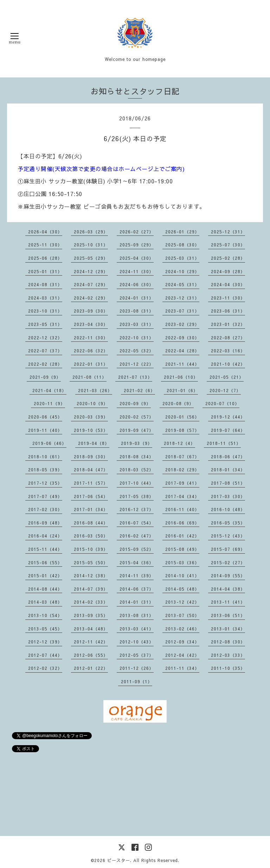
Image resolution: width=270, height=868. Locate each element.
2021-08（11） (89, 377)
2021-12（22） (137, 364)
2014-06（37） (137, 589)
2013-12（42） (182, 602)
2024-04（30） (228, 284)
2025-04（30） (137, 258)
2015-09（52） (137, 549)
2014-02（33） (91, 602)
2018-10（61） (45, 457)
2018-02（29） (182, 470)
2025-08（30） (182, 245)
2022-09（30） (182, 338)
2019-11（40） (45, 430)
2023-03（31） (137, 324)
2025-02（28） (228, 258)
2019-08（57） (182, 430)
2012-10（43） (137, 642)
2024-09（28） (228, 271)
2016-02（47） (137, 536)
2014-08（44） (45, 589)
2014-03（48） (45, 602)
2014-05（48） (182, 589)
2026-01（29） (182, 232)
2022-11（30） (91, 338)
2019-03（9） (137, 443)
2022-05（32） (137, 351)
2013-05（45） (45, 629)
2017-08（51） (228, 483)
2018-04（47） (91, 470)
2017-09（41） (182, 483)
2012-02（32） (45, 668)
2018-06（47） (228, 457)
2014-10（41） (182, 575)
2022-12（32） (45, 338)
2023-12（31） (182, 298)
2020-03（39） (91, 417)
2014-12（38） (91, 575)
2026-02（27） (137, 232)
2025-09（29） (137, 245)
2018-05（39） (45, 470)
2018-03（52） (137, 470)
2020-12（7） (225, 390)
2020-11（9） (49, 403)
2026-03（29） (91, 232)
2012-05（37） (137, 655)
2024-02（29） (91, 298)
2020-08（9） (178, 403)
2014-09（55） (228, 575)
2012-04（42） (182, 655)
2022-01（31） (91, 364)
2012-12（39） (45, 642)
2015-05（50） (91, 562)
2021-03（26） (95, 390)
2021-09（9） (45, 377)
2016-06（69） (182, 523)
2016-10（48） (228, 509)
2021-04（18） (49, 390)
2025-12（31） (228, 232)
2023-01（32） (228, 324)
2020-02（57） (137, 417)
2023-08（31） (137, 311)
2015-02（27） (228, 562)
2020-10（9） (92, 403)
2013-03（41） (137, 629)
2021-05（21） (227, 377)
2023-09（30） (91, 311)
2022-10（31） (137, 338)
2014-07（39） (91, 589)
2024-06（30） (137, 284)
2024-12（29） (91, 271)
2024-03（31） (45, 298)
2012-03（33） (228, 655)
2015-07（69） (228, 549)
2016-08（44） (91, 523)
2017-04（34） (182, 496)
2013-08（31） (137, 615)
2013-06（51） (228, 615)
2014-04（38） (228, 589)
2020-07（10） (222, 403)
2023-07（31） (182, 311)
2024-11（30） (137, 271)
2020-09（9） (135, 403)
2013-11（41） (228, 602)
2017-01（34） (91, 509)
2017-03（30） (228, 496)
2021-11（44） (182, 364)
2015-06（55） (45, 562)
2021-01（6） (182, 390)
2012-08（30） (228, 642)
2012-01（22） (91, 668)
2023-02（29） (182, 324)
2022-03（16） (228, 351)
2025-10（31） (91, 245)
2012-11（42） (91, 642)
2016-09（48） (45, 523)
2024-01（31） (137, 298)
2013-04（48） (91, 629)
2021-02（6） (139, 390)
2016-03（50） (91, 536)
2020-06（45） (45, 417)
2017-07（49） (45, 496)
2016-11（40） (182, 509)
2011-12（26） (137, 668)
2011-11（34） (182, 668)
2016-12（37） (137, 509)
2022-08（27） (228, 338)
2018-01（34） (228, 470)
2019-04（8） (94, 443)
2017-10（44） (137, 483)
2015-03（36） (182, 562)
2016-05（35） (228, 523)
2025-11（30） (45, 245)
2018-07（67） (182, 457)
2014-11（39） (137, 575)
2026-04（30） (45, 232)
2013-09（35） (91, 615)
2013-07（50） (182, 615)
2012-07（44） (45, 655)
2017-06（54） (91, 496)
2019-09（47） (137, 430)
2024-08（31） (45, 284)
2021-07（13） (135, 377)
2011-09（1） (137, 681)
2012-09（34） (182, 642)
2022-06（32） (91, 351)
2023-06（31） (228, 311)
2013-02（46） (182, 629)
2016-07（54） (137, 523)
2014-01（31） (137, 602)
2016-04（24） (45, 536)
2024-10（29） (182, 271)
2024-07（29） (91, 284)
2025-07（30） (228, 245)
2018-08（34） (137, 457)
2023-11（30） (228, 298)
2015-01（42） (45, 575)
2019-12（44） (228, 417)
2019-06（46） (49, 443)
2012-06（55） (91, 655)
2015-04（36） (137, 562)
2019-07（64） (228, 430)
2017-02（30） (45, 509)
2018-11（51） (224, 443)
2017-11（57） (91, 483)
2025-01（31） (45, 271)
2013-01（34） (228, 629)
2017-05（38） (137, 496)
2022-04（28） (182, 351)
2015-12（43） (228, 536)
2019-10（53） (91, 430)
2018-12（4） (179, 443)
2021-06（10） (181, 377)
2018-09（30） (91, 457)
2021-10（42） (228, 364)
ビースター (119, 860)
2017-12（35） (45, 483)
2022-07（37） (45, 351)
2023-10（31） (45, 311)
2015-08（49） (182, 549)
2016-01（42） (182, 536)
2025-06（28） (45, 258)
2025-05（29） (91, 258)
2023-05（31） (45, 324)
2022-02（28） (45, 364)
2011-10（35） (228, 668)
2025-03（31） (182, 258)
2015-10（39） (91, 549)
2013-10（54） (45, 615)
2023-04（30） (91, 324)
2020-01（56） (182, 417)
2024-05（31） (182, 284)
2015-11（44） (45, 549)
